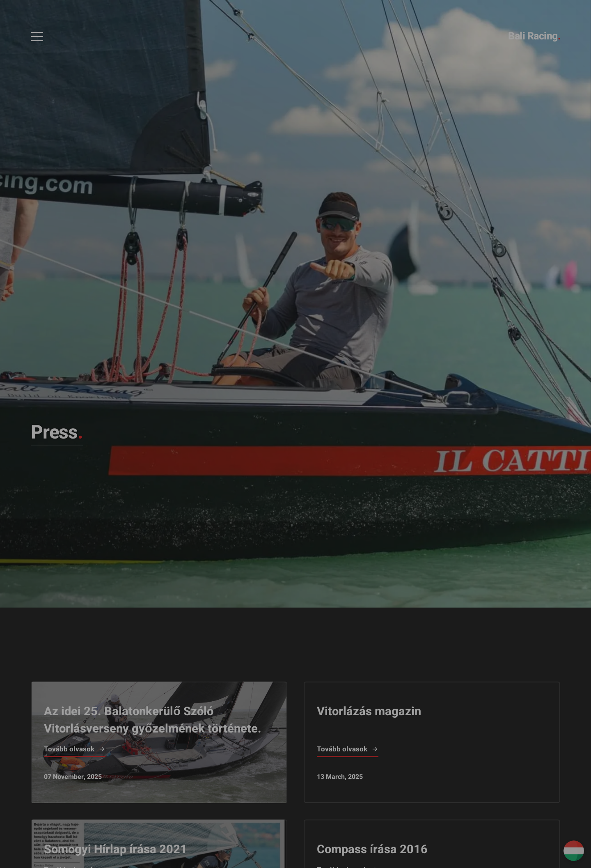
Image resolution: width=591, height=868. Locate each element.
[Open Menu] (37, 37)
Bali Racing (534, 36)
